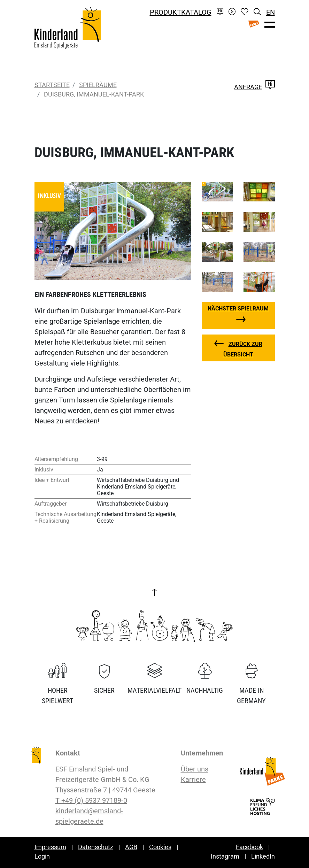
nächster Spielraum (238, 309)
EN (271, 12)
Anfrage (254, 87)
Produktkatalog (181, 12)
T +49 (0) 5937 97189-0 (91, 800)
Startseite (52, 85)
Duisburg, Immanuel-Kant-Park (94, 94)
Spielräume (98, 85)
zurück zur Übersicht (243, 349)
